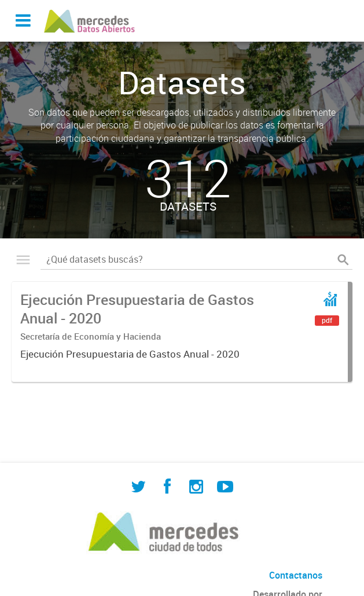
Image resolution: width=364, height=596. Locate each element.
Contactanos (296, 575)
